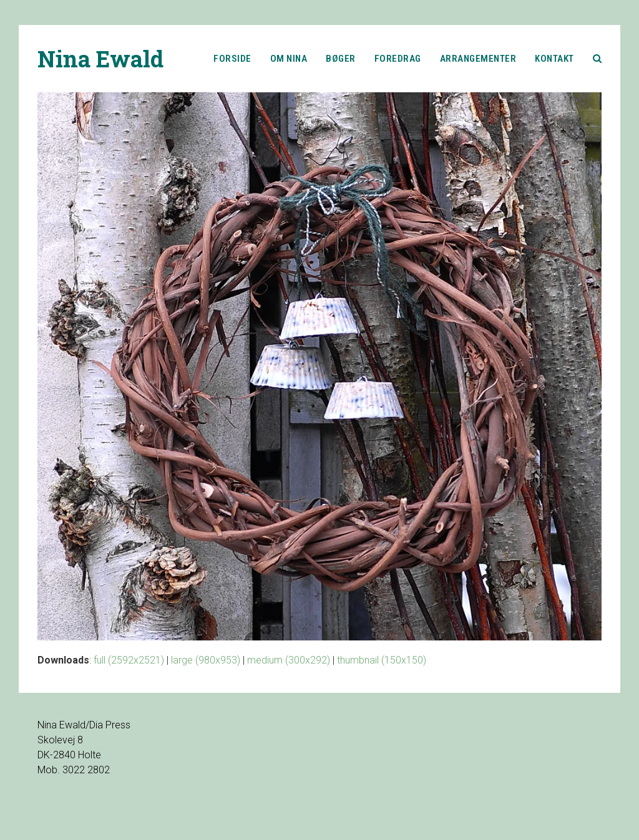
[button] (598, 59)
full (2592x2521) (129, 660)
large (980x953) (206, 660)
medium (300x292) (289, 660)
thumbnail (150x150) (382, 660)
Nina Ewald (100, 59)
